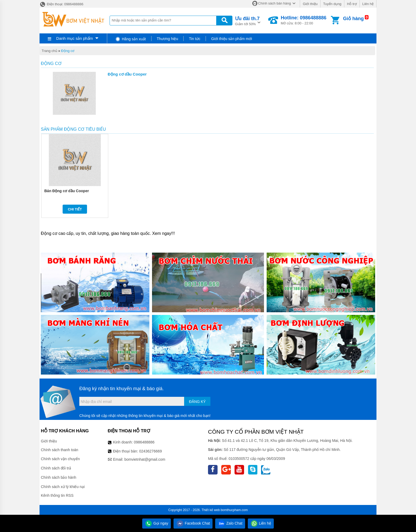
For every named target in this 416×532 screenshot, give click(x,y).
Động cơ (68, 51)
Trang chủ (49, 51)
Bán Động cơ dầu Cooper (67, 191)
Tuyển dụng (332, 4)
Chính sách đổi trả (56, 468)
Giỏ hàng (353, 19)
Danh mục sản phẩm (75, 38)
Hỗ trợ (352, 4)
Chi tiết (75, 209)
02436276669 (150, 451)
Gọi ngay (157, 523)
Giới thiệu (310, 4)
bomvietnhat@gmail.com (145, 459)
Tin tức (195, 39)
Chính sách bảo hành (59, 477)
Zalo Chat (230, 523)
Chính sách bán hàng (275, 3)
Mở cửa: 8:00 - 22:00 (304, 20)
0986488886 (144, 442)
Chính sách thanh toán (60, 450)
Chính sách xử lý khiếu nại (63, 487)
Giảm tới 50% (247, 21)
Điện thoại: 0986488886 (61, 4)
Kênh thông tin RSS (57, 495)
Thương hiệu (167, 39)
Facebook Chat (193, 523)
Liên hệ (368, 4)
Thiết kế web (211, 510)
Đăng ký (197, 402)
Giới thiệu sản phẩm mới (232, 39)
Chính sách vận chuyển (60, 459)
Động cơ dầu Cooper (127, 74)
